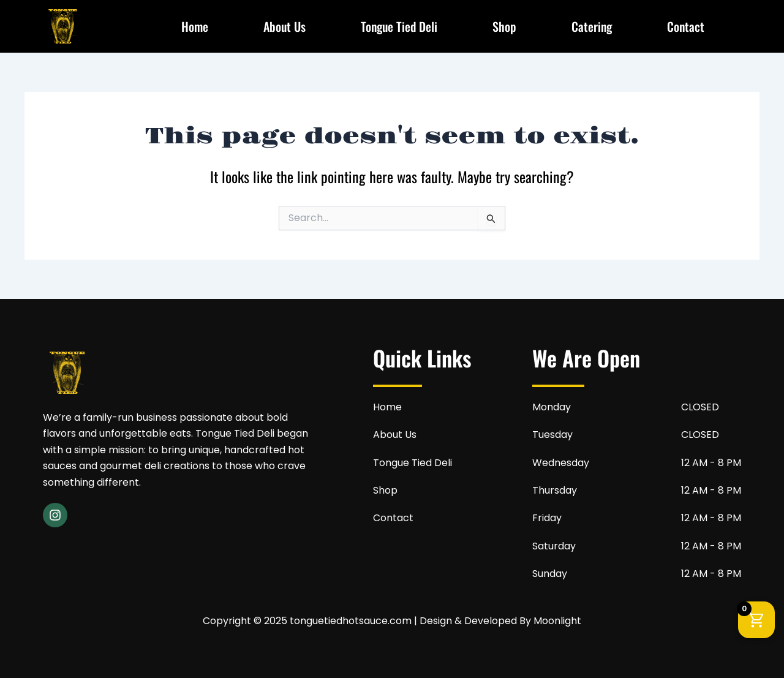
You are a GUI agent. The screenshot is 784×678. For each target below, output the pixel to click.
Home (195, 26)
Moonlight (557, 621)
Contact (686, 26)
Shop (504, 26)
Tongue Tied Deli (399, 26)
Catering (592, 26)
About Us (285, 26)
